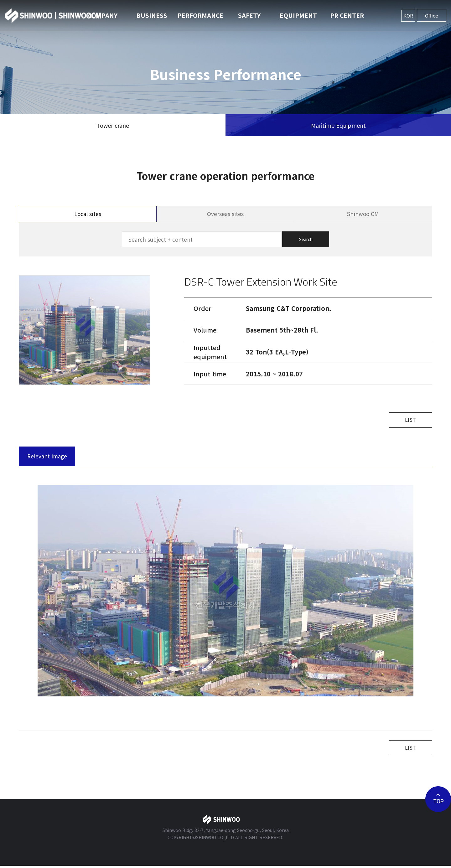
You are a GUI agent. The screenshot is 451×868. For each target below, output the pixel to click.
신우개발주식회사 (53, 16)
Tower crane (113, 125)
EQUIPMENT (298, 15)
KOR (408, 15)
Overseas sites (225, 214)
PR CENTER (347, 15)
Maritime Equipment (338, 125)
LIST (409, 420)
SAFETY (249, 15)
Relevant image (47, 457)
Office (432, 15)
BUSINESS (152, 15)
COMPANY (103, 15)
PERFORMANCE (200, 15)
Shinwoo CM (363, 214)
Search (306, 239)
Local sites (88, 214)
